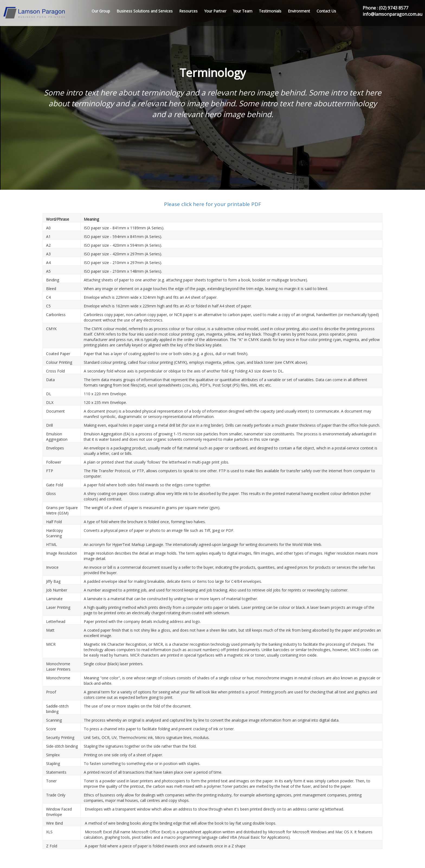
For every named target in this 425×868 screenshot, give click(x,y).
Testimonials (270, 11)
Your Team (243, 11)
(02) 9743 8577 (394, 8)
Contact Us (326, 11)
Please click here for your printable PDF (212, 204)
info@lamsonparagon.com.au (392, 14)
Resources (188, 11)
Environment (299, 11)
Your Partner (215, 11)
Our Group (101, 11)
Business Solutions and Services (145, 11)
